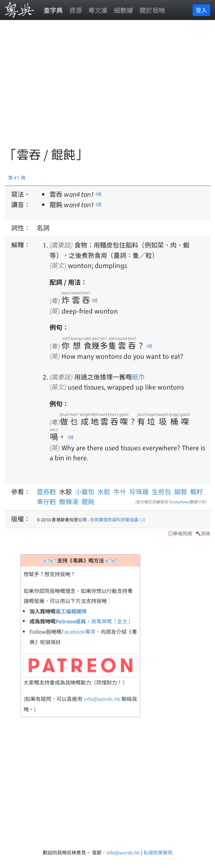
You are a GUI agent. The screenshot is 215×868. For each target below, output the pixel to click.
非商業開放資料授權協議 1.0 (117, 519)
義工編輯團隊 (71, 611)
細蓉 (181, 491)
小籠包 (85, 491)
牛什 (120, 491)
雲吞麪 (48, 491)
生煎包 (161, 491)
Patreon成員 (71, 621)
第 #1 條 (17, 177)
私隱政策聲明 (158, 852)
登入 (201, 10)
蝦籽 (197, 491)
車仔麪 (46, 501)
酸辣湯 (69, 501)
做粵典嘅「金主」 (112, 621)
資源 (76, 10)
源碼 (205, 533)
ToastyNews (179, 502)
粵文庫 (98, 10)
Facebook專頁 (79, 632)
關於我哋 (152, 10)
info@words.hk (102, 699)
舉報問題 (183, 533)
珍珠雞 (139, 491)
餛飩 (88, 501)
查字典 (53, 10)
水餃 (104, 491)
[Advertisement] (110, 88)
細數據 (123, 10)
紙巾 (138, 377)
